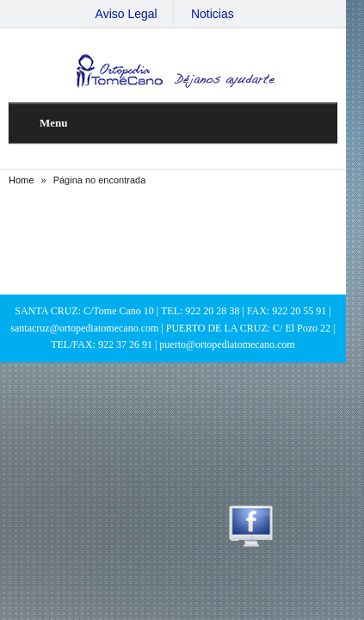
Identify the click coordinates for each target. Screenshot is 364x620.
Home (22, 180)
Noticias (221, 14)
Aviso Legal (135, 14)
